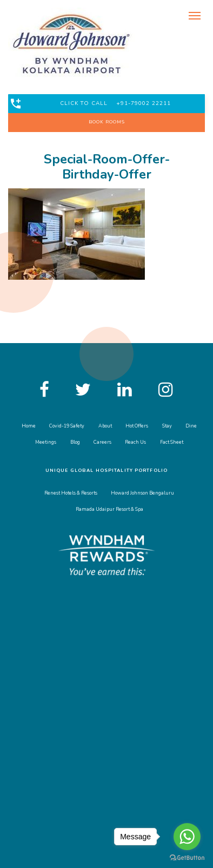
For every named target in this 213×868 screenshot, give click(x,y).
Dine (191, 426)
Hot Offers (137, 426)
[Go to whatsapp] (187, 837)
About (105, 426)
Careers (102, 442)
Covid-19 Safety (67, 426)
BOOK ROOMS (107, 122)
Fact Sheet (172, 442)
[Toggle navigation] (194, 15)
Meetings (46, 442)
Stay (167, 426)
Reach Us (135, 442)
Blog (75, 442)
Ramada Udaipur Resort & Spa (109, 509)
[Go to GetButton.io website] (187, 857)
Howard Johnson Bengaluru (142, 493)
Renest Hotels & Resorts (71, 493)
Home (29, 426)
